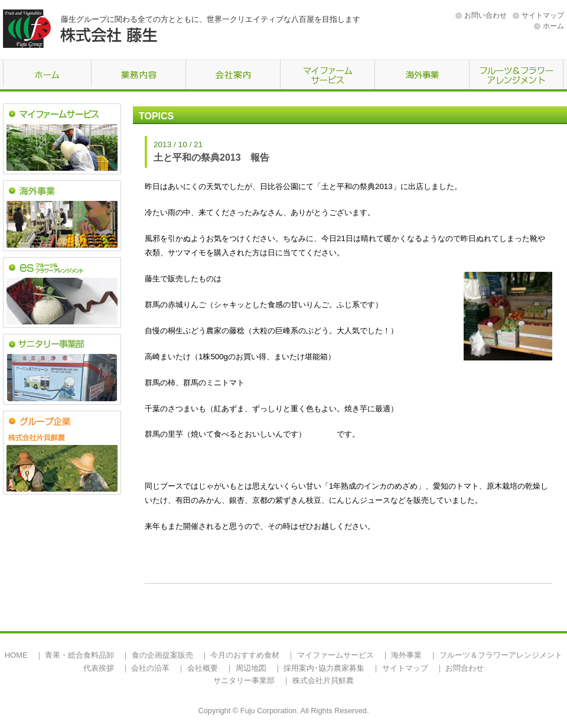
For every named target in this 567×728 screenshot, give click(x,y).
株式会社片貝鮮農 (323, 680)
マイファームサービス (335, 655)
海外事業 (406, 655)
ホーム (553, 26)
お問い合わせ (485, 15)
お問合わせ (465, 668)
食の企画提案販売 (162, 655)
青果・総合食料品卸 (79, 655)
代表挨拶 (99, 668)
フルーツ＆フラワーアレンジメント (501, 655)
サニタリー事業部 (244, 680)
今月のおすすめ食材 (245, 655)
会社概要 (203, 668)
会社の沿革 (150, 668)
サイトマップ (543, 15)
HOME (16, 655)
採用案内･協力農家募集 (324, 668)
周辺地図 (251, 668)
